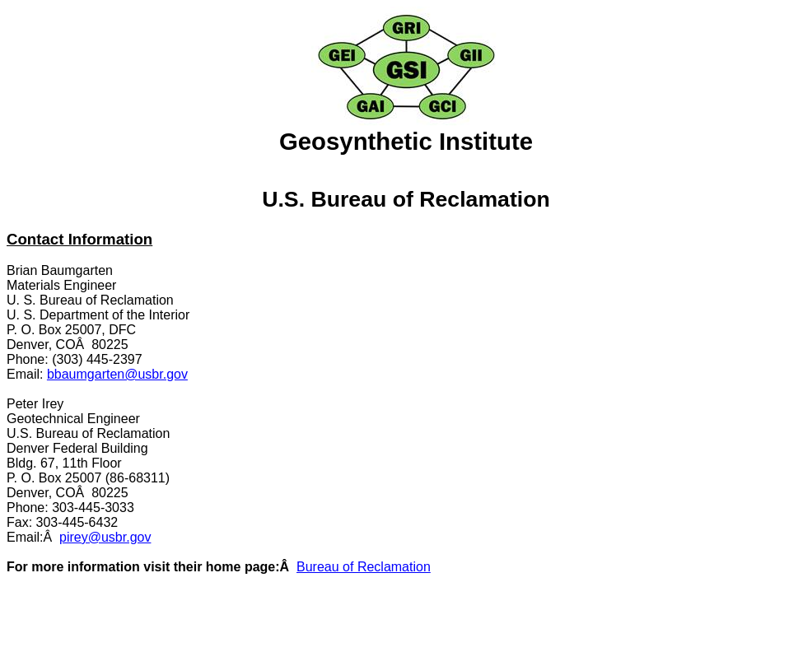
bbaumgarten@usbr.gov (117, 374)
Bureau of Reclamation (364, 567)
